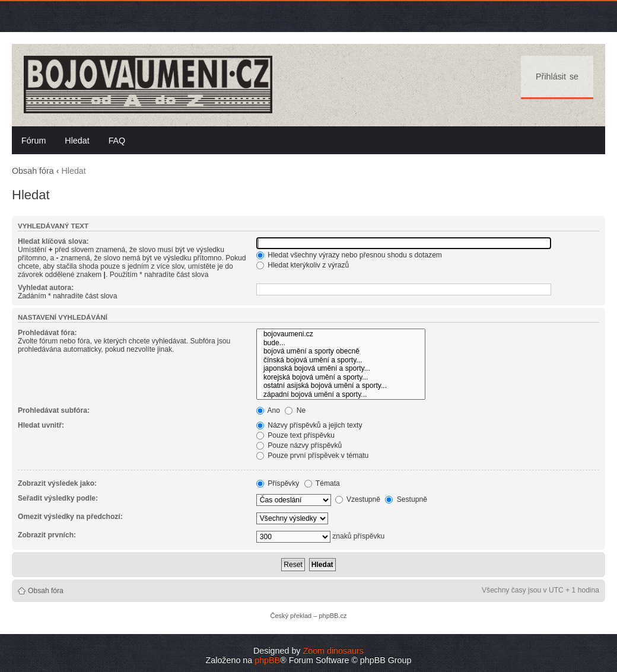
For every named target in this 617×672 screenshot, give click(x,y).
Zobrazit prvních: (47, 535)
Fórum (34, 141)
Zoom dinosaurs (333, 651)
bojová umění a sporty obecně (341, 351)
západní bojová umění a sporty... (341, 395)
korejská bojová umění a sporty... (341, 378)
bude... (341, 343)
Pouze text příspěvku (295, 435)
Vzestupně (358, 499)
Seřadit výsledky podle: (58, 498)
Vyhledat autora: (46, 288)
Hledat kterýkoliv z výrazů (303, 265)
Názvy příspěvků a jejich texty (309, 425)
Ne (295, 410)
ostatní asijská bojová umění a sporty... (341, 386)
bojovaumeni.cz (341, 334)
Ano (268, 410)
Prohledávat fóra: (47, 333)
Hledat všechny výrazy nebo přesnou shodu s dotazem (349, 255)
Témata (322, 483)
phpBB (267, 660)
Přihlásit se (557, 77)
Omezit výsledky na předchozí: (70, 517)
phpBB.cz (333, 616)
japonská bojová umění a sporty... (341, 369)
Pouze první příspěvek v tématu (312, 456)
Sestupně (406, 499)
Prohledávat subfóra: (54, 410)
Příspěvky (278, 483)
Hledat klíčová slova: (53, 241)
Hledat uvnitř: (41, 425)
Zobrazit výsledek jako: (57, 483)
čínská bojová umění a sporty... (341, 360)
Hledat (77, 141)
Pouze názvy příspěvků (299, 445)
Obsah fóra (33, 171)
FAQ (117, 141)
